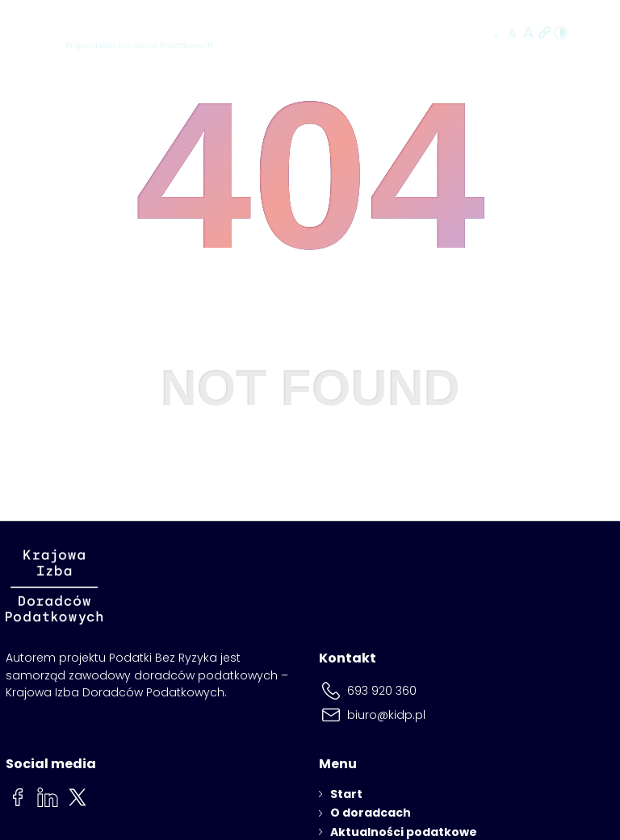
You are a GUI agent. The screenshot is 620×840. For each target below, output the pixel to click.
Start (346, 794)
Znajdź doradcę (419, 34)
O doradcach (371, 813)
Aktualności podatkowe (404, 832)
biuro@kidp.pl (386, 715)
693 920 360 (382, 691)
